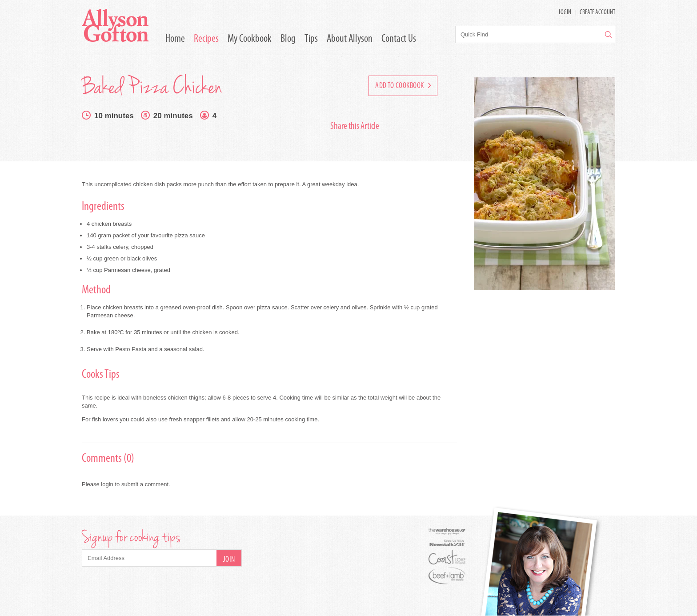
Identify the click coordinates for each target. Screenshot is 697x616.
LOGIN (565, 13)
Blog (288, 39)
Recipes (206, 39)
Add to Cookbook (403, 86)
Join (229, 560)
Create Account (597, 13)
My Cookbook (250, 39)
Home (175, 39)
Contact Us (399, 39)
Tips (311, 39)
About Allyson (350, 39)
